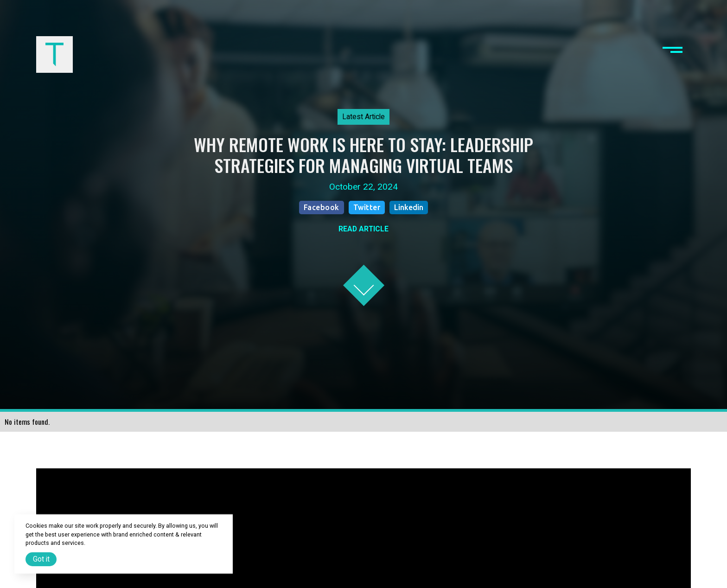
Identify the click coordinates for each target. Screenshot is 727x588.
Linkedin (409, 207)
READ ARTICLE (363, 229)
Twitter (367, 207)
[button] (672, 54)
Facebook (322, 207)
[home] (54, 54)
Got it (41, 559)
